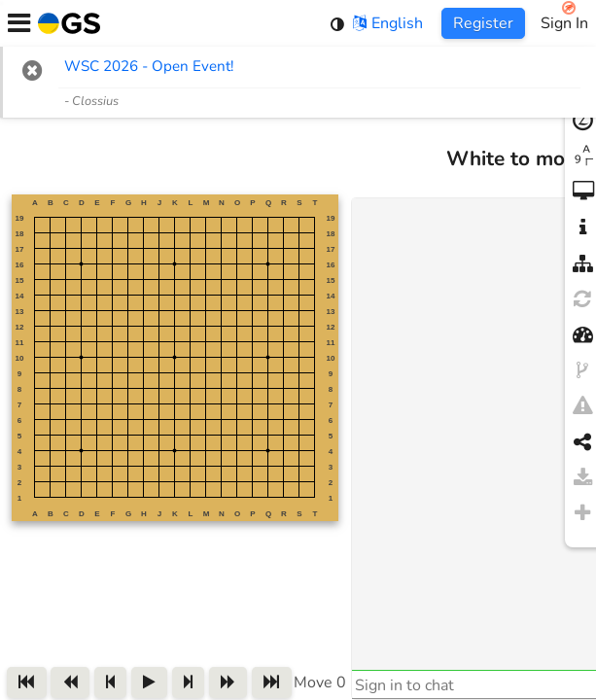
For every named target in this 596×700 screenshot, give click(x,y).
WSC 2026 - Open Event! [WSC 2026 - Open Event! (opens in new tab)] (149, 66)
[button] (33, 70)
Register (483, 23)
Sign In (564, 23)
